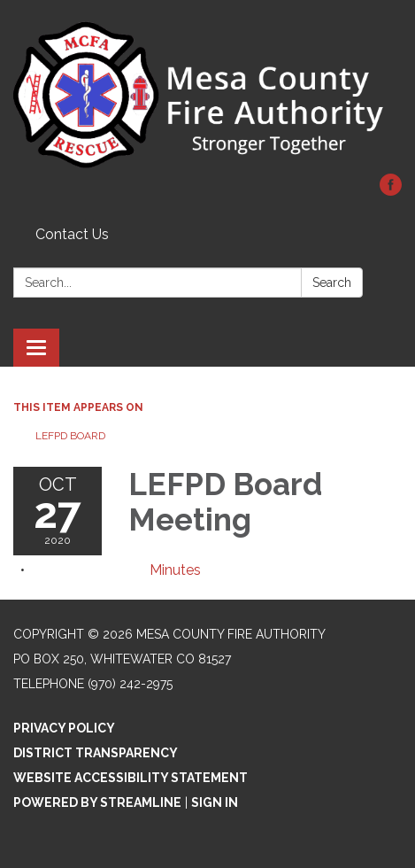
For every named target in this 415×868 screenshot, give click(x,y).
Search (332, 283)
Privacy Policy (64, 728)
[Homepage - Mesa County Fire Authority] (207, 96)
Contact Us (72, 234)
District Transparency (96, 753)
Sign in (215, 802)
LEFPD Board (70, 436)
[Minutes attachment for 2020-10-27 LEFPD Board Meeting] (175, 570)
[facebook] (391, 191)
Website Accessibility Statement (131, 778)
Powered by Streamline (97, 802)
